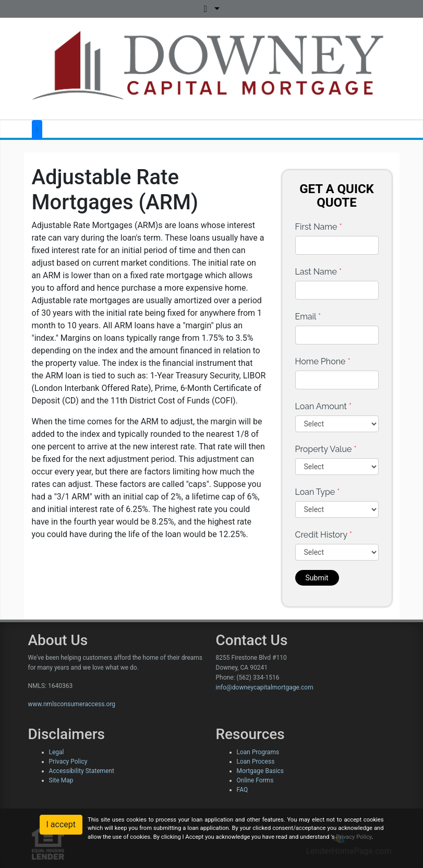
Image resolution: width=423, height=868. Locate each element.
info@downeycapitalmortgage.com (265, 687)
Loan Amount (324, 406)
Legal (57, 752)
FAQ (243, 790)
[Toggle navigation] (37, 130)
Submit (317, 578)
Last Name (319, 272)
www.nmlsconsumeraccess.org (72, 704)
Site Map (61, 780)
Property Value (326, 449)
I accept (61, 824)
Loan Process (256, 762)
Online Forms (255, 780)
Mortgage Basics (261, 771)
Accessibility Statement (82, 771)
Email (308, 317)
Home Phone (323, 361)
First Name (319, 227)
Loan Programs (258, 752)
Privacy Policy (68, 762)
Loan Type (318, 492)
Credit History (324, 535)
